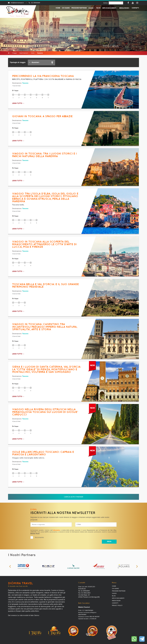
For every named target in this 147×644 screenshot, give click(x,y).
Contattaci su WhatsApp (134, 639)
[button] (41, 63)
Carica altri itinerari (74, 497)
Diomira (18, 12)
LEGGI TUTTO (17, 103)
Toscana (25, 83)
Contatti (135, 8)
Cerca (105, 3)
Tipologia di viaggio (18, 62)
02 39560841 (34, 3)
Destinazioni (24, 53)
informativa (57, 530)
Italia (33, 53)
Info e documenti (110, 8)
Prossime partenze (79, 8)
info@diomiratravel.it (16, 3)
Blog (98, 8)
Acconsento (39, 537)
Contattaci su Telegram (142, 639)
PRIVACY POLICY (117, 606)
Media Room (125, 8)
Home (58, 8)
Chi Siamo (66, 8)
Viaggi (92, 8)
